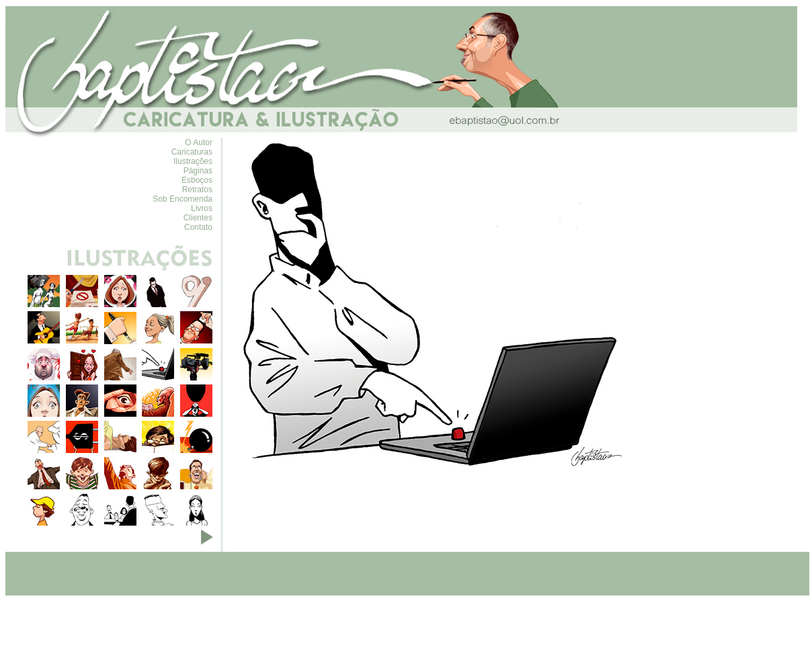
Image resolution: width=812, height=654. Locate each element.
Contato (198, 227)
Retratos (197, 190)
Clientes (198, 218)
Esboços (197, 180)
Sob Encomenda (182, 199)
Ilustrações (193, 161)
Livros (202, 208)
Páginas (198, 171)
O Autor (199, 142)
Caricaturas (192, 152)
